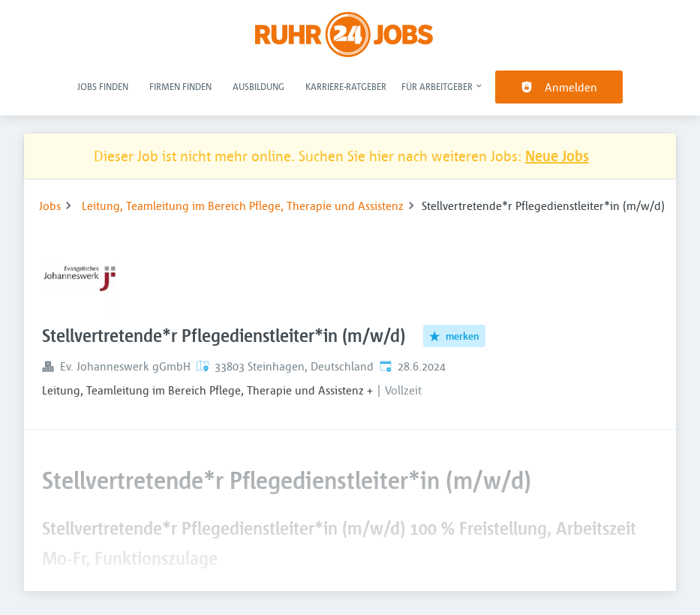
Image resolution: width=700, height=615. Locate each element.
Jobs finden (103, 86)
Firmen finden (180, 86)
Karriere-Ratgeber (346, 86)
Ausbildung (258, 86)
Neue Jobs (557, 156)
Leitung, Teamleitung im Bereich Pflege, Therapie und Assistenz (243, 205)
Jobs (50, 205)
